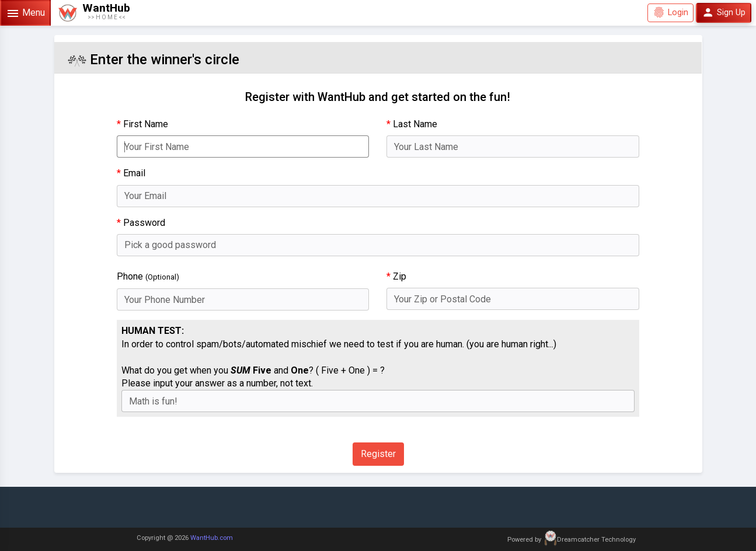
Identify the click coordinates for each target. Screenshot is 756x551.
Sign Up (724, 13)
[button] (94, 13)
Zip (396, 276)
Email (131, 173)
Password (141, 223)
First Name (142, 124)
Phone (148, 276)
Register (378, 454)
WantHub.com (212, 538)
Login (670, 13)
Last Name (412, 124)
